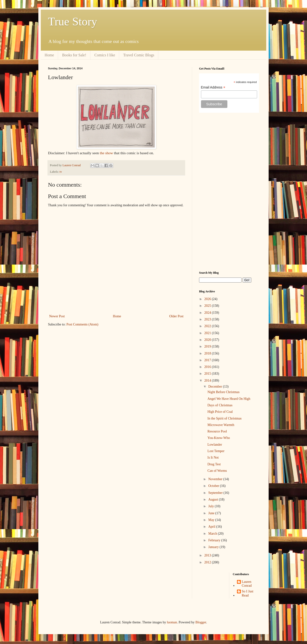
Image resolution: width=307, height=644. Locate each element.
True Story (73, 21)
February (215, 540)
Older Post (177, 316)
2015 (208, 374)
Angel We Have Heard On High (229, 399)
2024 (208, 313)
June (212, 513)
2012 (208, 562)
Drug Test (214, 464)
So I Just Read (248, 593)
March (213, 534)
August (213, 499)
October (214, 486)
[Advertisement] (229, 192)
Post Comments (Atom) (82, 324)
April (212, 527)
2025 (208, 306)
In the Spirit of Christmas (224, 418)
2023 (208, 319)
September (216, 493)
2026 (208, 299)
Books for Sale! (74, 55)
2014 (208, 381)
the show (106, 153)
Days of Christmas (220, 405)
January (214, 547)
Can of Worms (217, 471)
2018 (208, 353)
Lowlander (215, 445)
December (215, 387)
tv (61, 172)
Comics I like (105, 55)
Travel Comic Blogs (139, 55)
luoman (172, 622)
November (216, 479)
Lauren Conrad (247, 584)
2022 (208, 326)
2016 (208, 367)
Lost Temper (216, 451)
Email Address (213, 87)
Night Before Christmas (224, 392)
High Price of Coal (220, 412)
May (212, 520)
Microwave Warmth (221, 425)
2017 (208, 360)
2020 (208, 340)
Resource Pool (217, 431)
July (211, 506)
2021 (208, 333)
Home (49, 55)
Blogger (201, 622)
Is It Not (213, 458)
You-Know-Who (219, 438)
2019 (208, 346)
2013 (208, 555)
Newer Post (57, 316)
